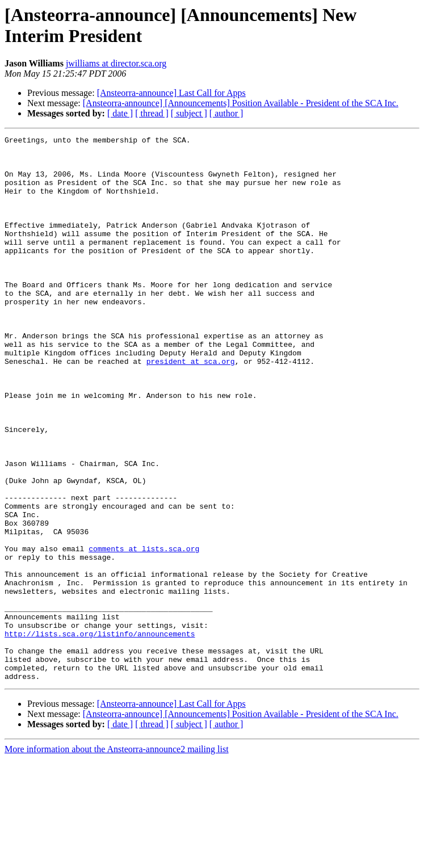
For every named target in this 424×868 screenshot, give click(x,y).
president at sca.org (191, 407)
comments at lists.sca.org (144, 632)
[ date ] (120, 113)
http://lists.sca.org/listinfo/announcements (100, 734)
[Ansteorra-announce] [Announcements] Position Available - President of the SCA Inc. (241, 103)
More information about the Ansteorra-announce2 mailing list (117, 858)
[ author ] (226, 113)
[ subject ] (189, 113)
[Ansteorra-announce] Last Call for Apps (171, 93)
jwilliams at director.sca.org (116, 63)
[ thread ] (152, 113)
